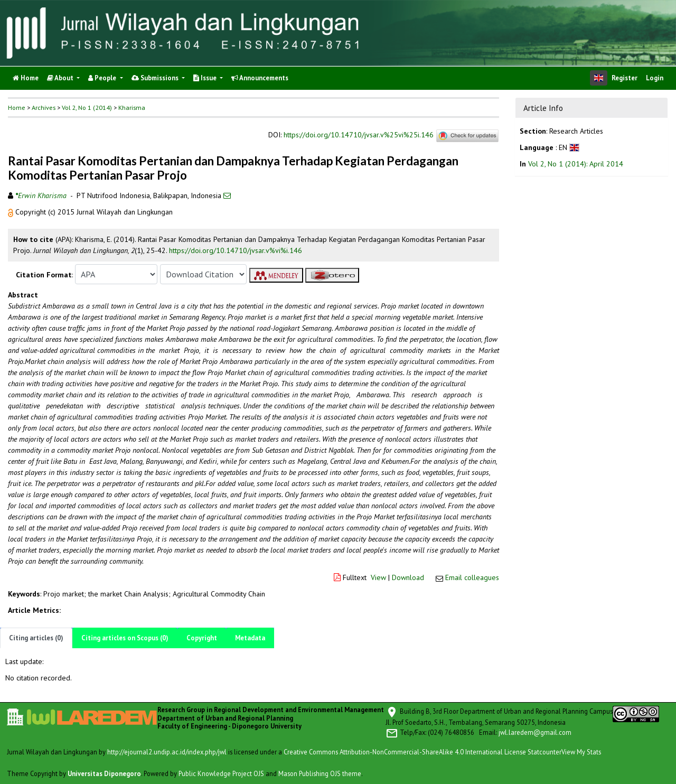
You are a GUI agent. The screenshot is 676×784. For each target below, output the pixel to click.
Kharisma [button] (132, 108)
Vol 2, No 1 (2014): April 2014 (576, 164)
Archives (44, 108)
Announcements (260, 78)
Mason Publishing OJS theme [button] (320, 773)
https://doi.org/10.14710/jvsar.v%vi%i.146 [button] (236, 250)
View (378, 577)
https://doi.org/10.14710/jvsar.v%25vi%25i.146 (359, 135)
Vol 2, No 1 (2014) (87, 108)
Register (625, 78)
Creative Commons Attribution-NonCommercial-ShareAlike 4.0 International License (405, 752)
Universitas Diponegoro (104, 773)
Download (408, 577)
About (61, 78)
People (103, 78)
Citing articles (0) (36, 638)
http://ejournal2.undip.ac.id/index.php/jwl (167, 752)
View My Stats (581, 752)
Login (655, 78)
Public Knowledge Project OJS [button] (221, 773)
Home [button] (17, 108)
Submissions (156, 78)
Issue (206, 78)
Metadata (250, 638)
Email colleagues (472, 577)
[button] (12, 212)
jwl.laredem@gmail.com (535, 732)
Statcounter (544, 752)
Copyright (202, 638)
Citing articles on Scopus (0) (125, 638)
